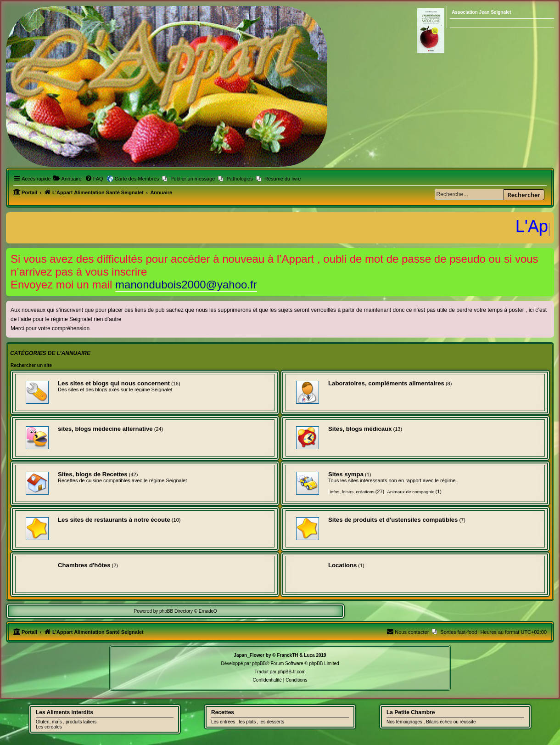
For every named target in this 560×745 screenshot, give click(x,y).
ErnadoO (208, 611)
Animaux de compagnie (411, 492)
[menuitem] (67, 179)
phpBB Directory (176, 611)
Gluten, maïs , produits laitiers (66, 722)
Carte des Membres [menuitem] (137, 179)
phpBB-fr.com (292, 672)
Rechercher (524, 195)
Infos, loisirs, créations (352, 492)
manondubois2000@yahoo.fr (186, 285)
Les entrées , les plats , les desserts (248, 722)
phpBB (259, 663)
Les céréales (49, 727)
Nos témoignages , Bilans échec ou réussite (431, 722)
